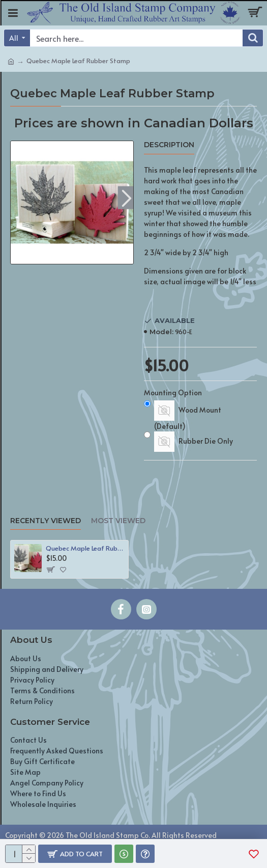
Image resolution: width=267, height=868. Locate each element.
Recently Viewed (46, 521)
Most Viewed (118, 521)
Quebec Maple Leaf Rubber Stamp (85, 548)
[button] (127, 197)
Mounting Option (173, 392)
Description (169, 145)
